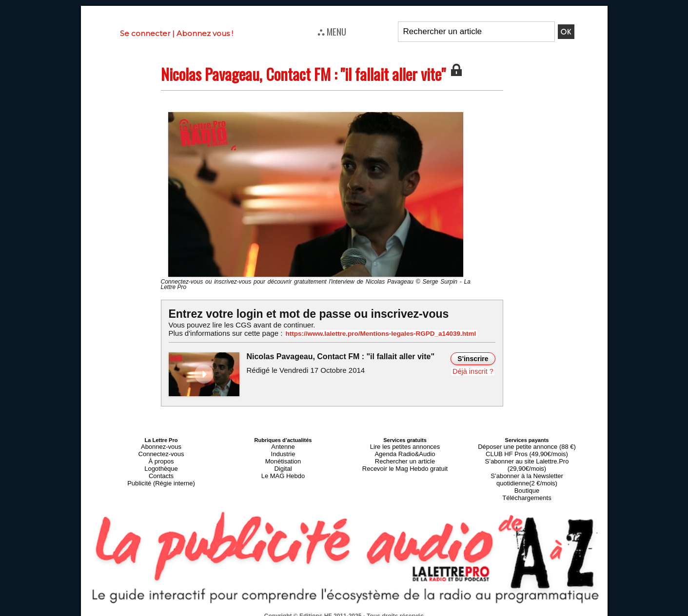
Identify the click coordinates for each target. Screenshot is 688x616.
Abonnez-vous (161, 445)
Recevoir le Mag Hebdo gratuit (405, 463)
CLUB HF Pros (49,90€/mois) (527, 451)
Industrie (283, 451)
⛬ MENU (332, 31)
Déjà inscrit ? (474, 370)
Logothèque (161, 463)
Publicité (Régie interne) (161, 475)
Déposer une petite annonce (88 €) (527, 445)
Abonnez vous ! (205, 33)
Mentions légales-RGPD (421, 605)
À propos (161, 457)
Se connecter (145, 33)
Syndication (368, 612)
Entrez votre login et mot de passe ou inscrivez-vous (303, 314)
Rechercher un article (405, 457)
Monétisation (283, 457)
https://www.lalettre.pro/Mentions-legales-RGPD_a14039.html (371, 333)
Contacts (161, 469)
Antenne (283, 445)
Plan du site (320, 612)
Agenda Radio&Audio (405, 451)
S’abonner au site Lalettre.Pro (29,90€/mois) (527, 457)
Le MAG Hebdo (283, 469)
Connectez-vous (161, 451)
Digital (283, 463)
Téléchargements (527, 481)
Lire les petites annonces (405, 445)
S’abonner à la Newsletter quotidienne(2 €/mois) (527, 466)
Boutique (527, 475)
